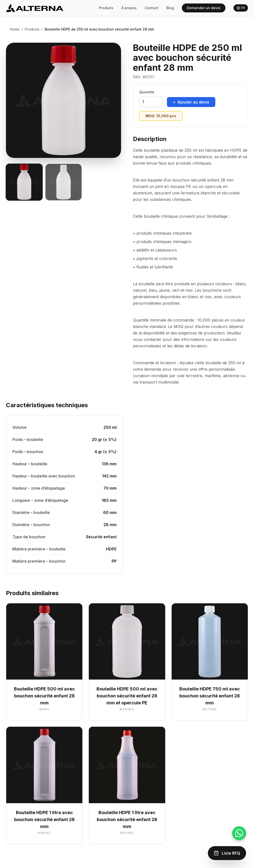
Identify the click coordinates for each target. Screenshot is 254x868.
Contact (151, 8)
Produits (106, 8)
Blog (170, 8)
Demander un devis (204, 8)
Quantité (147, 92)
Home (15, 29)
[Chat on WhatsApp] (239, 833)
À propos (129, 8)
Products (32, 29)
